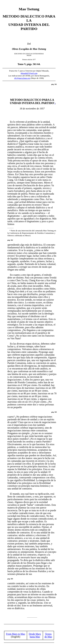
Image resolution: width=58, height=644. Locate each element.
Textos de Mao (48, 635)
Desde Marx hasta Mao (35, 635)
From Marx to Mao (16, 634)
